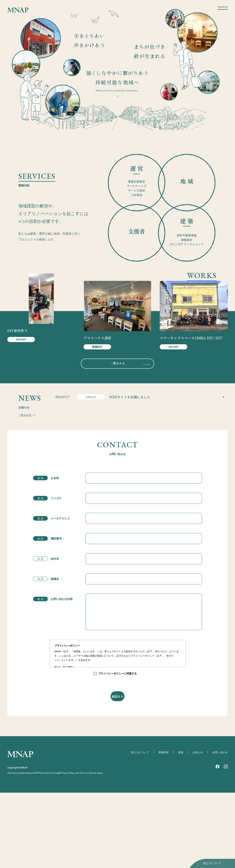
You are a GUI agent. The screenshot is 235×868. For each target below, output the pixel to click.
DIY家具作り (18, 361)
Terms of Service (88, 857)
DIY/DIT (21, 370)
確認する (117, 770)
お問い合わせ (219, 836)
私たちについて (206, 862)
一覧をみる (117, 406)
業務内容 (161, 836)
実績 (179, 836)
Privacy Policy (68, 857)
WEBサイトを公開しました (126, 459)
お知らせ (196, 836)
